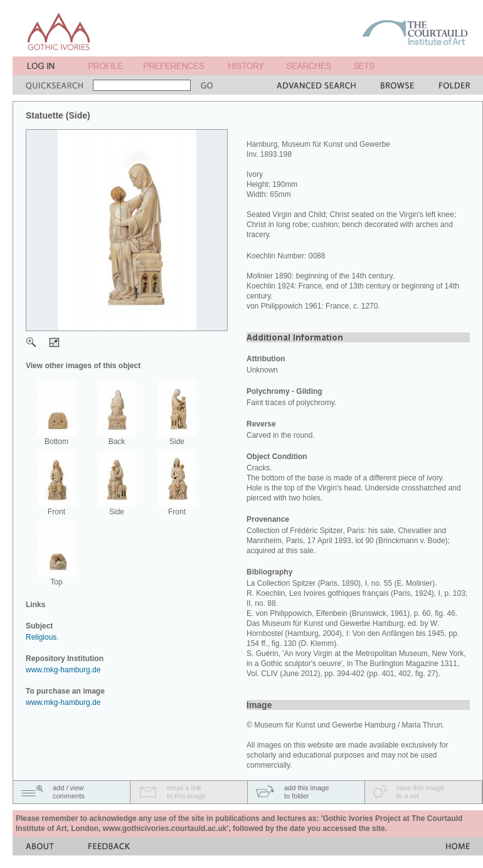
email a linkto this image (186, 792)
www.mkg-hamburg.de (63, 670)
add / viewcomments (69, 792)
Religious (41, 637)
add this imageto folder (307, 792)
